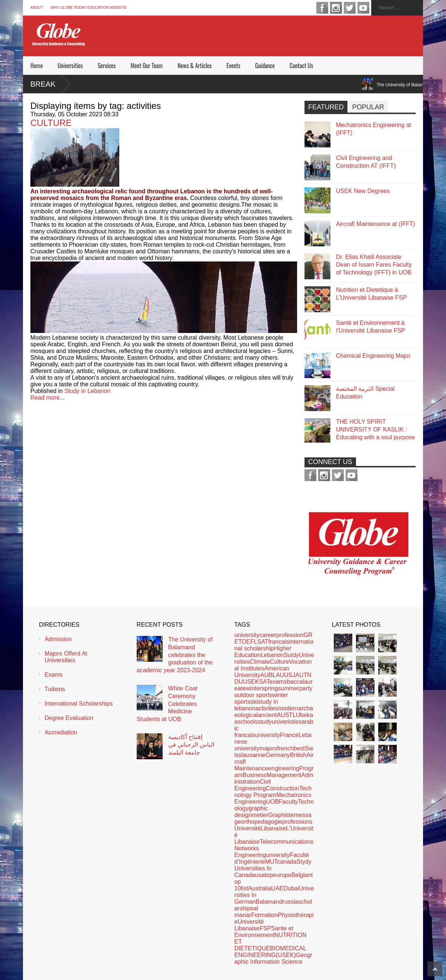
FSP (265, 928)
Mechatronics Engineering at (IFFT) (374, 129)
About (37, 8)
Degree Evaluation (69, 718)
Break (43, 84)
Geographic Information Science (273, 958)
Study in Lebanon (88, 391)
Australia (260, 888)
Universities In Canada (253, 872)
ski (254, 702)
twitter (350, 8)
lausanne (254, 755)
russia (290, 902)
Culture (279, 662)
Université (247, 828)
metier (260, 815)
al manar (246, 912)
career (268, 635)
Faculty (289, 802)
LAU (278, 675)
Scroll (435, 969)
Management (284, 775)
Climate (260, 662)
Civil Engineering (252, 785)
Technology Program (273, 792)
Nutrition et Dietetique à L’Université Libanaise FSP (371, 294)
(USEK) (286, 955)
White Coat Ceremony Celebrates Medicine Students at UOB (167, 704)
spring (270, 688)
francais (279, 642)
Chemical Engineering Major (373, 356)
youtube (363, 8)
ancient (267, 715)
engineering (284, 768)
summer (289, 688)
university (247, 635)
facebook (322, 8)
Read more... (47, 398)
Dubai (291, 888)
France (289, 735)
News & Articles (194, 66)
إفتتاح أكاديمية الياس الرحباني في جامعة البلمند (191, 745)
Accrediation (61, 732)
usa (260, 875)
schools (247, 722)
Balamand (269, 902)
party (306, 688)
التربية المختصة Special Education (365, 393)
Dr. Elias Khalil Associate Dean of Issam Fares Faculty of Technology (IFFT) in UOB (374, 265)
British (298, 755)
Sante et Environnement (264, 932)
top (269, 875)
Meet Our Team (147, 66)
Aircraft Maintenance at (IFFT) (375, 224)
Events (233, 66)
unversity (278, 855)
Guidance (265, 66)
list (244, 888)
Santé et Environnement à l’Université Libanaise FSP (371, 327)
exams (278, 682)
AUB (267, 675)
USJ (290, 675)
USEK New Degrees (363, 191)
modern (288, 708)
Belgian (301, 875)
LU (296, 715)
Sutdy (291, 655)
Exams (54, 675)
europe (282, 875)
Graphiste (281, 815)
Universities (70, 66)
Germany (278, 755)
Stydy (304, 862)
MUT (271, 862)
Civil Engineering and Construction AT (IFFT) (366, 162)
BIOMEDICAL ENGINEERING (270, 952)
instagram (336, 8)
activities (267, 708)
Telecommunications (287, 842)
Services (107, 66)
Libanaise (274, 828)
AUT (301, 675)
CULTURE (51, 123)
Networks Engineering (250, 852)
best (299, 748)
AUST (285, 715)
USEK (251, 682)
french (285, 748)
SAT (264, 682)
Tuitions (55, 689)
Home (36, 66)
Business (255, 775)
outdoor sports (253, 695)
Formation (264, 915)
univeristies (287, 722)
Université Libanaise (249, 925)
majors (268, 748)
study (265, 722)
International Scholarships (79, 704)
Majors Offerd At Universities (66, 657)
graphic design (251, 812)
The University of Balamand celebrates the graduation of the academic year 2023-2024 (175, 655)
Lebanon (272, 655)
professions (297, 822)
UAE (277, 888)
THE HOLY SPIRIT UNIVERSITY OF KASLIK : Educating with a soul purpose (375, 429)
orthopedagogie (261, 822)
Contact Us (301, 66)
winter (254, 688)
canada (287, 862)
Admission (58, 639)
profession (290, 635)
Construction (283, 788)
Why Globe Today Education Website (88, 8)
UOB (272, 802)
